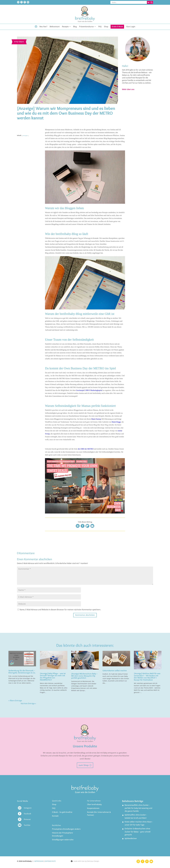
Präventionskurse (86, 27)
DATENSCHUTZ (50, 861)
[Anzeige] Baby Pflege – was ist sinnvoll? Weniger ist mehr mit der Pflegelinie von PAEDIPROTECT (53, 677)
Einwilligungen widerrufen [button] (63, 840)
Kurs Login (131, 27)
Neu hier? (43, 27)
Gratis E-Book (117, 27)
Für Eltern (20, 42)
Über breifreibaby (94, 804)
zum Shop (84, 765)
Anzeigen (25, 135)
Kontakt (55, 816)
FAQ (100, 27)
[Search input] (129, 2)
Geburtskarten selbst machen (115, 671)
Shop (106, 27)
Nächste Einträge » (28, 703)
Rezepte (65, 27)
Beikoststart (55, 27)
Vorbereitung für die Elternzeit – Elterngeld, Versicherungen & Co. (22, 672)
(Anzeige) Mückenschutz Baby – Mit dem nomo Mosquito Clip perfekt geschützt (84, 676)
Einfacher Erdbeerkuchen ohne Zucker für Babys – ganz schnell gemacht (137, 832)
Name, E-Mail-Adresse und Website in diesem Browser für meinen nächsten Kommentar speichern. (60, 610)
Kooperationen (93, 808)
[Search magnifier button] (151, 2)
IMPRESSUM (39, 861)
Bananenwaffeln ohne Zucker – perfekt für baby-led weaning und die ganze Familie (138, 808)
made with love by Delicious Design (85, 861)
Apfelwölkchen (131, 838)
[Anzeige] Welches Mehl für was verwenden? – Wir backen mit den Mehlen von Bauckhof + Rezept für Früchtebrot (147, 677)
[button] (78, 526)
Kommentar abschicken (85, 615)
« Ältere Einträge (15, 701)
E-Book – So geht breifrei (62, 812)
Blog (75, 27)
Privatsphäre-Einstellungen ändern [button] (66, 829)
